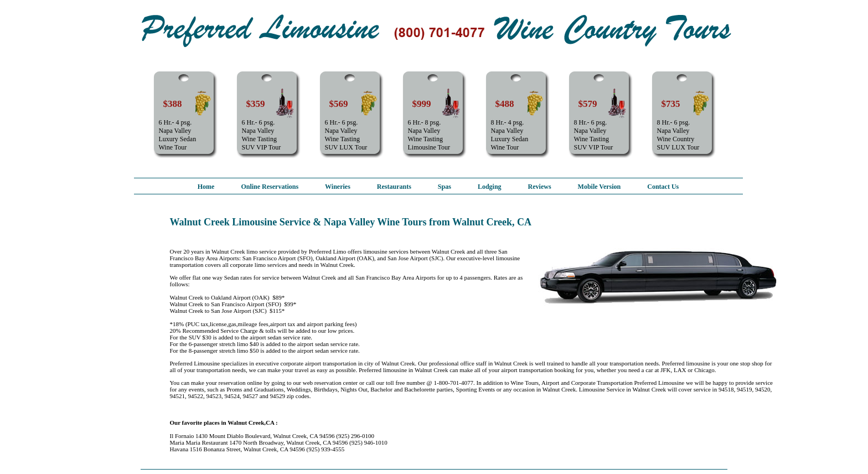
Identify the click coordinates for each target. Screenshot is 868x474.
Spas (445, 187)
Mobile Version (600, 187)
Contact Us (663, 187)
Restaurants (394, 187)
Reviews (540, 187)
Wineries (338, 187)
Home (206, 187)
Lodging (490, 187)
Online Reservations (270, 187)
